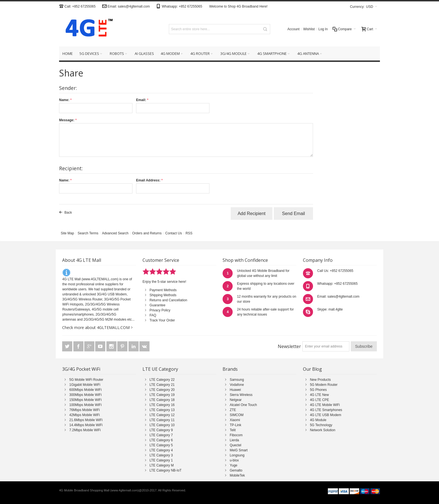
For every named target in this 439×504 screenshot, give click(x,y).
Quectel (235, 445)
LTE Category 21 (162, 385)
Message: (67, 120)
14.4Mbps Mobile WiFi (86, 425)
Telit (233, 430)
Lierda (234, 440)
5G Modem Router (324, 385)
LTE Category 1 (161, 460)
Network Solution (323, 430)
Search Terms (88, 233)
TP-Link (235, 425)
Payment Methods (163, 290)
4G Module (318, 420)
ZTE (233, 410)
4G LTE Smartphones (326, 410)
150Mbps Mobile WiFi (85, 400)
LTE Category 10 (162, 425)
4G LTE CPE (319, 400)
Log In (323, 29)
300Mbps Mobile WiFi (85, 395)
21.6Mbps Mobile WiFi (86, 420)
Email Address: (148, 180)
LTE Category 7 (161, 435)
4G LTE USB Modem (326, 415)
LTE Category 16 (162, 405)
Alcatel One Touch (243, 405)
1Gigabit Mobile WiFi (85, 385)
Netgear (236, 400)
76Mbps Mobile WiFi (84, 410)
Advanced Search (115, 233)
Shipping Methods (163, 295)
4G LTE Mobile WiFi (325, 405)
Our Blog (312, 369)
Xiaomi (235, 420)
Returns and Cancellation (168, 300)
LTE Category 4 (161, 450)
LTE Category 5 (161, 445)
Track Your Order (162, 320)
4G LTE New (319, 395)
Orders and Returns (147, 233)
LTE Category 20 (162, 390)
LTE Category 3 (161, 455)
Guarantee (157, 305)
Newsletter (289, 346)
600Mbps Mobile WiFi (85, 390)
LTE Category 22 (162, 380)
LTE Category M (162, 465)
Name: (64, 100)
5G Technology (321, 425)
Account (294, 29)
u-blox (234, 460)
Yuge (233, 465)
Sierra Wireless (241, 395)
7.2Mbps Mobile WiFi (85, 430)
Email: (141, 100)
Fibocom (236, 435)
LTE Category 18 (162, 400)
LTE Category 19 (162, 395)
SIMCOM (236, 415)
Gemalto (236, 470)
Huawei (235, 390)
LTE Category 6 (161, 440)
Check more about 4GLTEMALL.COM (96, 327)
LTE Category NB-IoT (165, 470)
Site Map (67, 233)
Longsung (237, 455)
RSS (189, 233)
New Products (320, 380)
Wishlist (309, 29)
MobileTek (237, 475)
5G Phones (318, 390)
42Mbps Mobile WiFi (84, 415)
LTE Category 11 (162, 420)
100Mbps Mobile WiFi (85, 405)
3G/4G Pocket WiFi (81, 369)
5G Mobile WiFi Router (86, 380)
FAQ (153, 315)
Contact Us (173, 233)
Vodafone (237, 385)
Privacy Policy (160, 310)
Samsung (237, 380)
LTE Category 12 (162, 415)
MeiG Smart (239, 450)
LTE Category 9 (161, 430)
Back (68, 213)
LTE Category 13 (162, 410)
